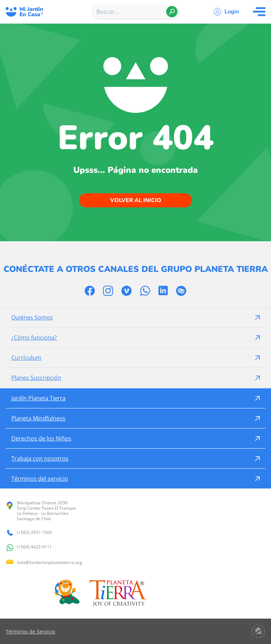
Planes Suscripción (36, 378)
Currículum (26, 358)
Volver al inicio (136, 200)
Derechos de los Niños (41, 438)
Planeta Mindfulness (38, 418)
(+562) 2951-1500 (29, 533)
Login (232, 12)
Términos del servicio (40, 479)
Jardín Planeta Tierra (38, 398)
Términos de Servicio (30, 631)
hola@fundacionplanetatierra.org (44, 562)
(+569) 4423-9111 (29, 548)
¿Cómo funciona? (34, 338)
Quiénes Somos (32, 317)
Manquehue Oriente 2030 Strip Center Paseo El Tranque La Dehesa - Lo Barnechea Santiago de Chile (41, 511)
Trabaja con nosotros (40, 458)
